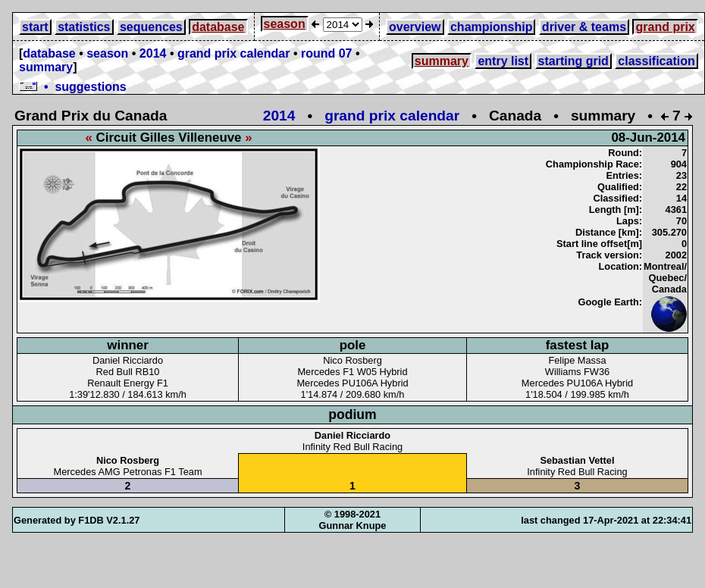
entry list (503, 61)
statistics (84, 27)
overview (415, 27)
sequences (151, 27)
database (218, 27)
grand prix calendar (234, 53)
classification (656, 61)
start (35, 27)
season (285, 24)
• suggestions (73, 87)
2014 (153, 53)
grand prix (665, 27)
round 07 (327, 53)
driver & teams (584, 27)
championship (491, 27)
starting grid (573, 61)
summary (46, 67)
